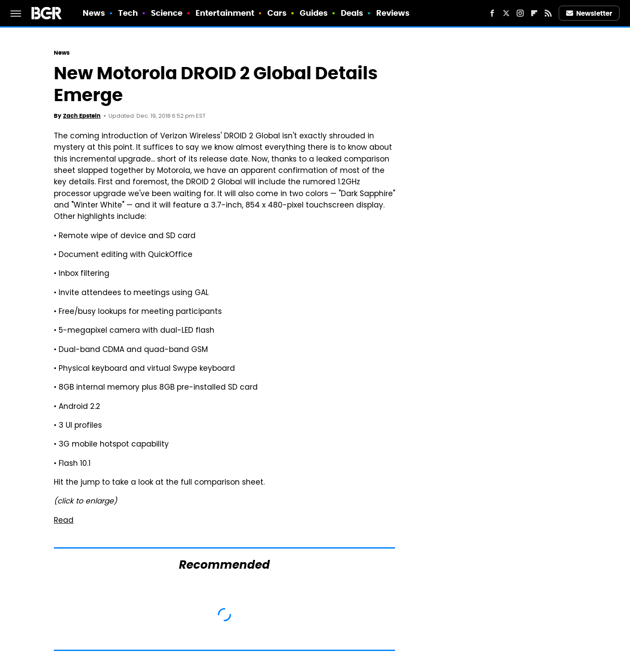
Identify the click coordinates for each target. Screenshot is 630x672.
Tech (128, 13)
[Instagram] (520, 13)
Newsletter (589, 13)
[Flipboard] (534, 13)
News (94, 13)
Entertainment (225, 13)
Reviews (393, 13)
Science (167, 13)
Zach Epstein (82, 116)
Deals (352, 13)
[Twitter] (506, 13)
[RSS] (548, 13)
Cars (277, 13)
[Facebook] (492, 13)
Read (64, 521)
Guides (314, 13)
